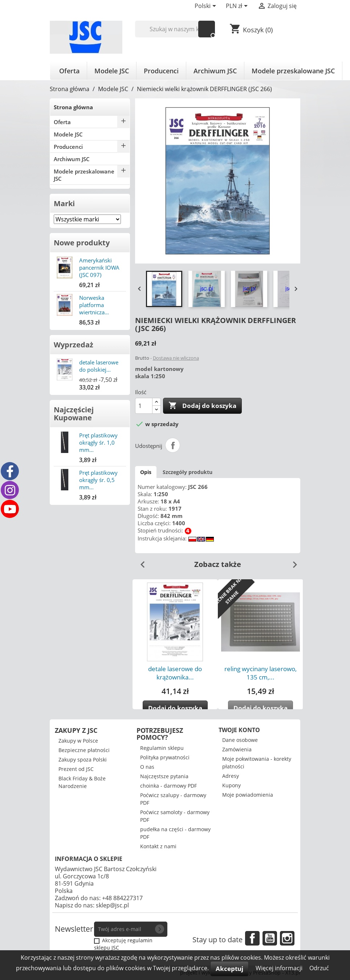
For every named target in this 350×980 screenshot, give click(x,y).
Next (292, 562)
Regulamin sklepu (162, 748)
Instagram (287, 938)
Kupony (231, 785)
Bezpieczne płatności (84, 750)
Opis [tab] (146, 472)
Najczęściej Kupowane (74, 414)
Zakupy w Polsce (78, 741)
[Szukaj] (175, 29)
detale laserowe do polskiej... (99, 366)
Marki (64, 203)
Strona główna (73, 107)
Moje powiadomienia (248, 795)
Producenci (161, 71)
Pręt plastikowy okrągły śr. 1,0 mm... (98, 442)
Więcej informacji (280, 968)
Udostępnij (173, 445)
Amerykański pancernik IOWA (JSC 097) (99, 268)
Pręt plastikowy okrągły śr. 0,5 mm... (98, 480)
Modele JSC (112, 71)
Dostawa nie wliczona (176, 358)
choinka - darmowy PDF (168, 786)
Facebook (252, 938)
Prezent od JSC (76, 769)
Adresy (231, 776)
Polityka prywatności (165, 757)
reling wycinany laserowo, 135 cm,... (261, 673)
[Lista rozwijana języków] (207, 7)
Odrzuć (319, 968)
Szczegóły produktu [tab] (188, 472)
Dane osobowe (240, 740)
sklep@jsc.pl (112, 905)
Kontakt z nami (158, 846)
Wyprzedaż (74, 345)
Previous (140, 562)
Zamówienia (237, 749)
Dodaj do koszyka (202, 406)
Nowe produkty (82, 243)
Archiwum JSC (215, 71)
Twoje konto (239, 730)
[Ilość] (144, 406)
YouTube (270, 938)
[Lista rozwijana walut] (238, 7)
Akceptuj (229, 969)
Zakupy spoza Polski (83, 759)
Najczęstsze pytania (164, 776)
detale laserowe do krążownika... (175, 673)
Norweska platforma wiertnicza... (94, 305)
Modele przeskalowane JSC (293, 71)
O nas (147, 767)
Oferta (69, 71)
